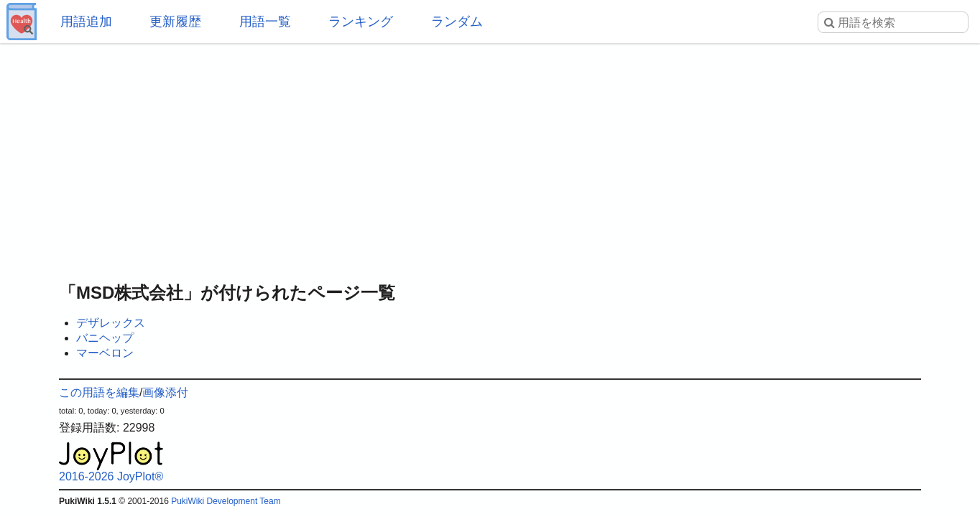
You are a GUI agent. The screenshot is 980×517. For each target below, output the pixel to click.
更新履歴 (175, 22)
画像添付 (165, 392)
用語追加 (86, 22)
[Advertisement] (490, 158)
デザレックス (111, 323)
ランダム (457, 22)
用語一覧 (265, 22)
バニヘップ (105, 338)
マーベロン (105, 353)
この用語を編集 (99, 392)
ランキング (361, 22)
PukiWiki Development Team (226, 501)
